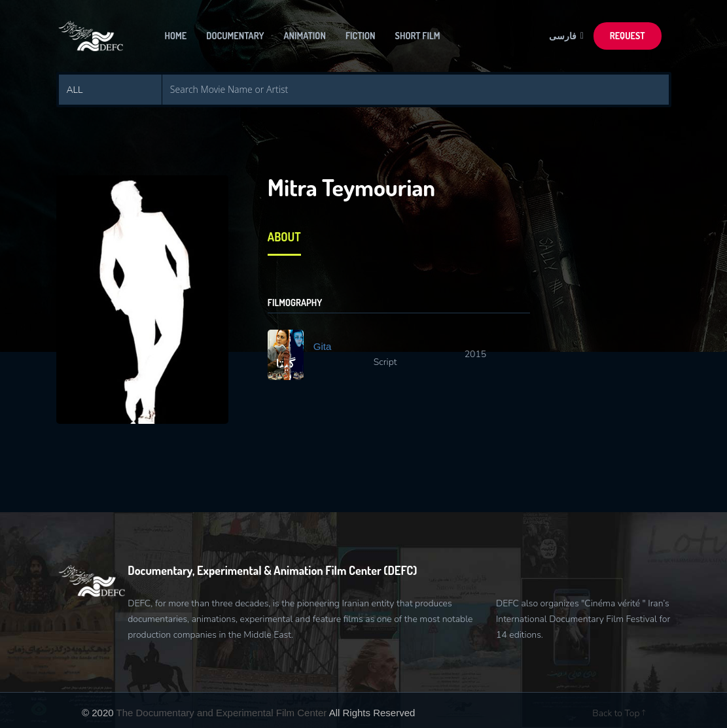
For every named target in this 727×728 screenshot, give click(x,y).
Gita (323, 346)
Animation (305, 36)
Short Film (418, 36)
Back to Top (619, 713)
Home (176, 36)
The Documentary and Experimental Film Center (222, 713)
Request (628, 36)
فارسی (565, 36)
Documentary (235, 36)
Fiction (361, 36)
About (284, 237)
